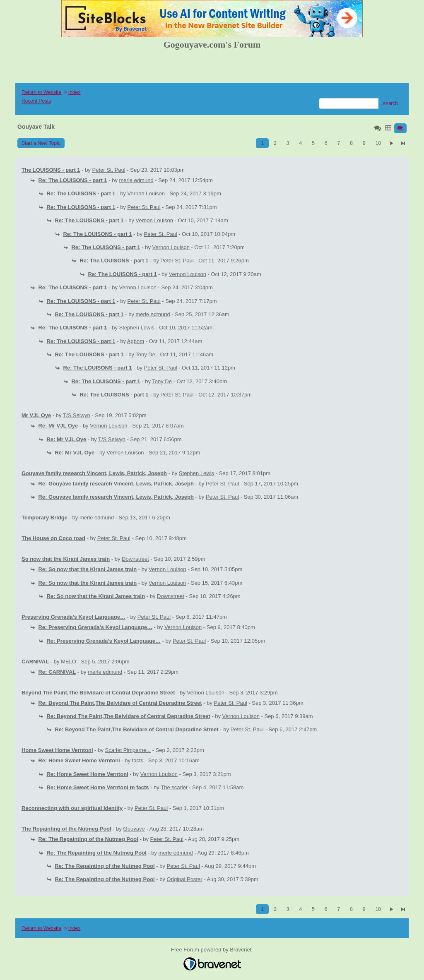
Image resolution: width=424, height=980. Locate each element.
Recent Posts (36, 101)
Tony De (145, 354)
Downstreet (135, 559)
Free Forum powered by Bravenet (212, 950)
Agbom (136, 341)
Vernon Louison (146, 193)
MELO (69, 662)
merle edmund (136, 180)
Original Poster (185, 879)
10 (378, 143)
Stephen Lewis (137, 328)
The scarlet (174, 787)
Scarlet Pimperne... (128, 750)
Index (74, 92)
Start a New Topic (41, 143)
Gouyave (134, 829)
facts (138, 760)
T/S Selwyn (77, 415)
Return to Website (41, 92)
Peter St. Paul (109, 170)
